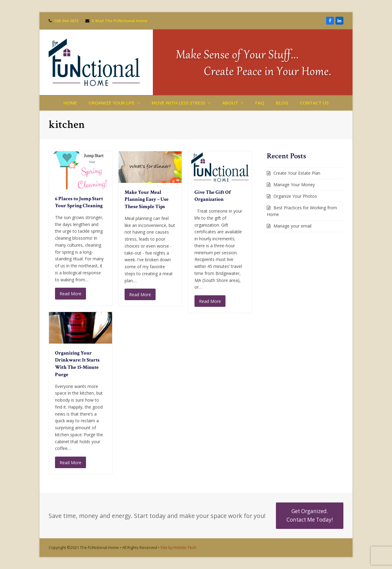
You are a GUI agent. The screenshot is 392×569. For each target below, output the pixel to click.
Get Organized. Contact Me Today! (310, 515)
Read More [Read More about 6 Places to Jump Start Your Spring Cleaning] (70, 294)
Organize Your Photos (295, 196)
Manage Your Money (294, 185)
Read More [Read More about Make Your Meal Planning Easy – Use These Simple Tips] (140, 295)
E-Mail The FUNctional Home (120, 21)
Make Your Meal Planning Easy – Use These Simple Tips (147, 199)
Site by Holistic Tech (178, 547)
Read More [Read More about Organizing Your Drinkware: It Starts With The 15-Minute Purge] (70, 463)
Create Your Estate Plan (297, 173)
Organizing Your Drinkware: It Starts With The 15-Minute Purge (77, 364)
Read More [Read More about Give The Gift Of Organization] (210, 301)
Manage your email (292, 226)
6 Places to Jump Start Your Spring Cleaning (79, 202)
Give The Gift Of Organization (213, 196)
